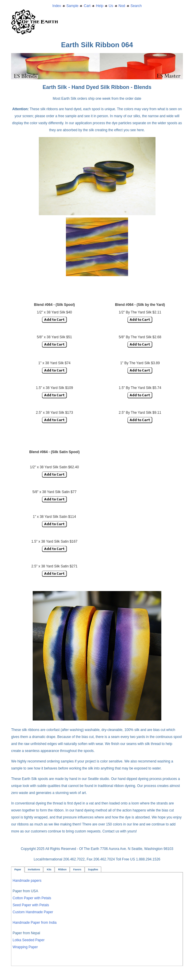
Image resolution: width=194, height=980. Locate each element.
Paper (18, 869)
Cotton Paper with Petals (32, 898)
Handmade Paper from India (35, 923)
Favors (77, 869)
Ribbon (62, 869)
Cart (87, 6)
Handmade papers (27, 881)
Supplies (93, 869)
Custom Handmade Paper (33, 912)
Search (136, 6)
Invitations (34, 869)
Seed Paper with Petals (31, 905)
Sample (72, 6)
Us (111, 6)
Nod (122, 6)
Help (100, 6)
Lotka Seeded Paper (28, 940)
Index (56, 6)
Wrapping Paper (25, 947)
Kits (49, 869)
